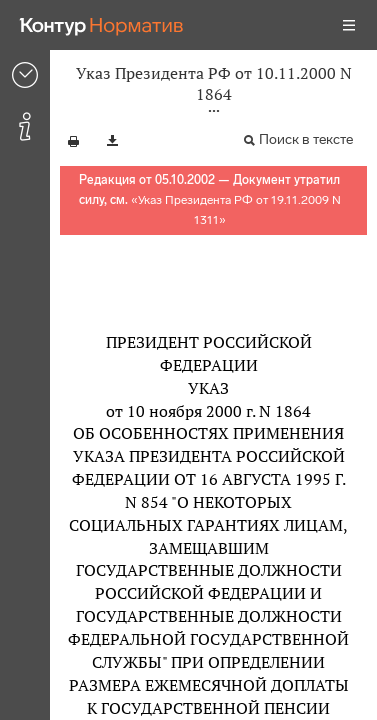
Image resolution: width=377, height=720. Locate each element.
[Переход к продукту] (102, 25)
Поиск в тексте (306, 139)
